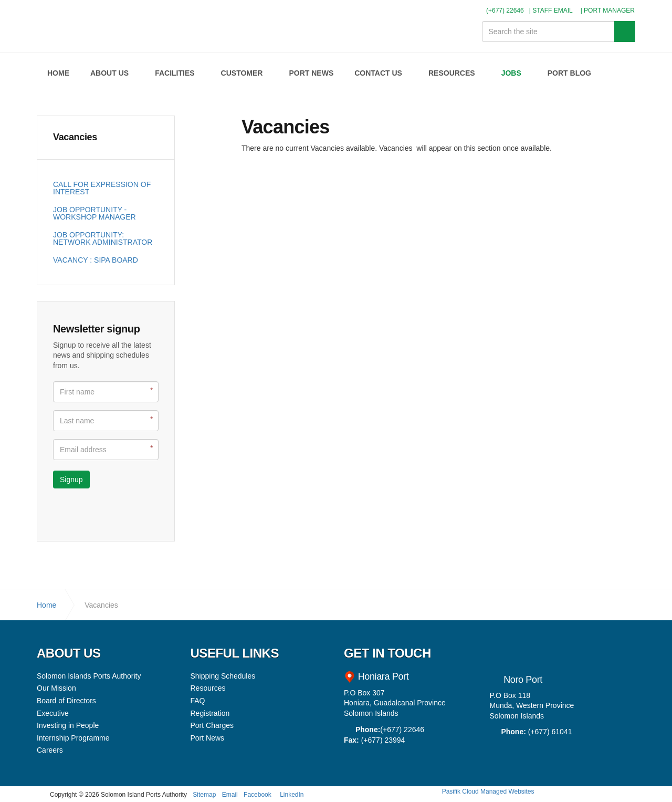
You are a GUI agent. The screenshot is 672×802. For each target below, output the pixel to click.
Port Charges (212, 725)
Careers (50, 750)
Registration (210, 713)
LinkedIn (292, 795)
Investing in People (68, 725)
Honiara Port (382, 676)
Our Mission (56, 688)
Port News (208, 738)
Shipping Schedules (223, 676)
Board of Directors (66, 701)
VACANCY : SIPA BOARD (96, 260)
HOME (58, 73)
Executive (53, 713)
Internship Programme (73, 738)
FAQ (198, 701)
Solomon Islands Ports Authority (81, 26)
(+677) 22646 (501, 11)
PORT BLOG (569, 73)
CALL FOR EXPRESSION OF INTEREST (102, 188)
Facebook (258, 795)
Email (230, 795)
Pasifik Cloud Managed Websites (488, 791)
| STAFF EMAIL (551, 11)
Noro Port (523, 680)
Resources (208, 688)
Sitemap (204, 795)
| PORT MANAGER (608, 11)
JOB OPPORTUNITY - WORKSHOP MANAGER (94, 213)
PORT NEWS (311, 73)
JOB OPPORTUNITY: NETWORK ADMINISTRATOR (103, 238)
